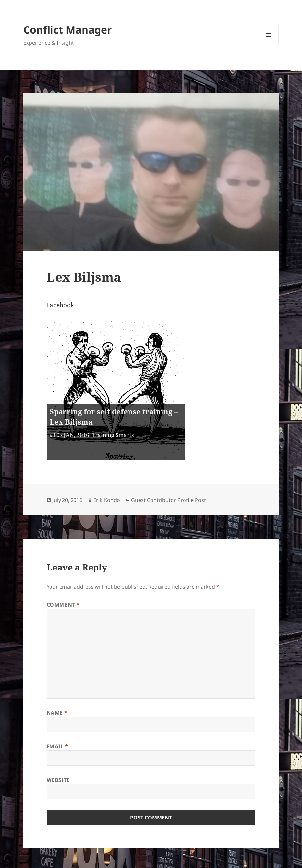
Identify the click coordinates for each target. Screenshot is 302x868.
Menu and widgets (268, 45)
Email (57, 746)
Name (57, 713)
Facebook (60, 305)
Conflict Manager (68, 30)
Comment (63, 605)
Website (58, 780)
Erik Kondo (107, 500)
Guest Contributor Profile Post (168, 500)
